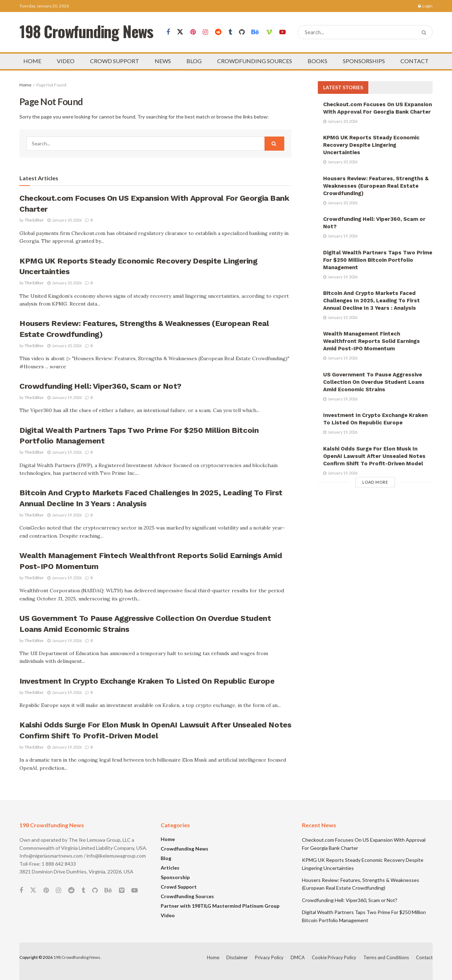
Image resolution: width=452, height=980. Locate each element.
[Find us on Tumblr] (230, 32)
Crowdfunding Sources (187, 896)
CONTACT (415, 61)
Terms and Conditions (386, 957)
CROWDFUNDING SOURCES (255, 61)
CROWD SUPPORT (115, 61)
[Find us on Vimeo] (269, 32)
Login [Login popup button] (425, 6)
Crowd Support (179, 887)
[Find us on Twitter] (180, 32)
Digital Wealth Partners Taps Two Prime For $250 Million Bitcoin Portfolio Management (378, 260)
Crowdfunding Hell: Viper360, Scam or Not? (100, 386)
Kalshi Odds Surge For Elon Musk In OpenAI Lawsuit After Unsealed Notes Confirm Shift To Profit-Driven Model (374, 456)
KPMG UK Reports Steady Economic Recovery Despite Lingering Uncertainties (371, 145)
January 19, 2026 (64, 397)
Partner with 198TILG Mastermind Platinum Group (220, 906)
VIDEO (66, 61)
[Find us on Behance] (255, 32)
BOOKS (317, 61)
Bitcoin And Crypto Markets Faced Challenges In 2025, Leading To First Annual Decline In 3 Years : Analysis (371, 301)
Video (168, 915)
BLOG (194, 61)
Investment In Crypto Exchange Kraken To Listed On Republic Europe (147, 681)
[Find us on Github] (242, 32)
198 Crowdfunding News (77, 957)
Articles (170, 868)
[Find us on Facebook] (168, 32)
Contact (424, 957)
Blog (166, 858)
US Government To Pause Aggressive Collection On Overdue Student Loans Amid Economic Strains (374, 382)
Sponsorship (175, 877)
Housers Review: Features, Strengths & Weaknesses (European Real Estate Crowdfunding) (376, 186)
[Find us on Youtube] (282, 32)
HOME (32, 61)
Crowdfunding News (185, 849)
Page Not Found (51, 85)
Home (25, 85)
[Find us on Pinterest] (193, 32)
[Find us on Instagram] (205, 32)
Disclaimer (237, 957)
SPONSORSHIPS (364, 61)
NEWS (163, 61)
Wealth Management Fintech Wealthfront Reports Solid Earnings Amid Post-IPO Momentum (371, 341)
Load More (375, 482)
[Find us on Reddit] (218, 32)
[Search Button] (425, 32)
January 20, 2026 (64, 220)
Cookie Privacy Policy (334, 957)
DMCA (298, 957)
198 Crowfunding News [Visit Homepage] (86, 32)
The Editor (34, 220)
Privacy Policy (269, 957)
